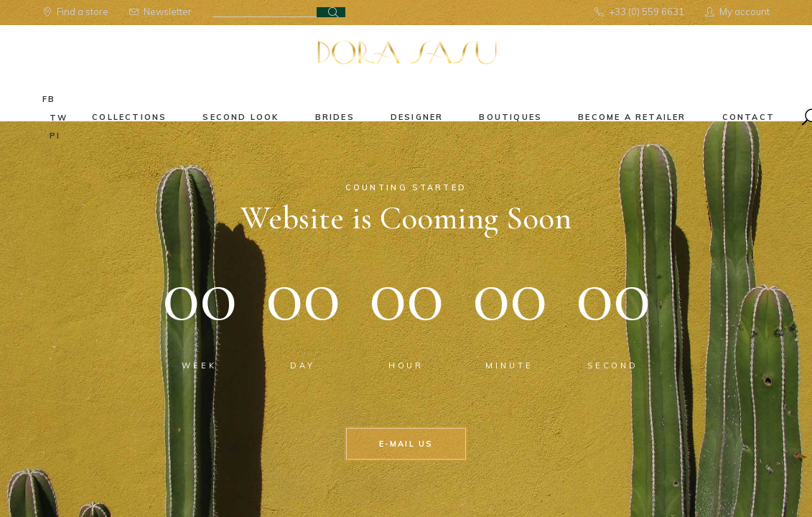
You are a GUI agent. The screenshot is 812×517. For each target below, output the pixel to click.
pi (55, 136)
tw (59, 118)
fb (49, 99)
